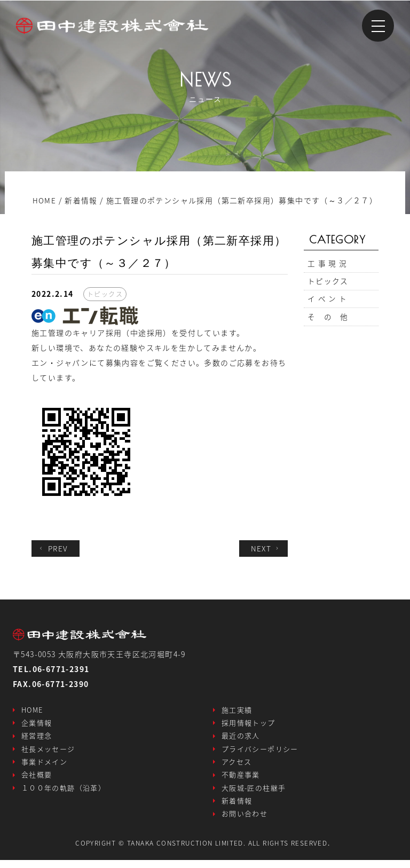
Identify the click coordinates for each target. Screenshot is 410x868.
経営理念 (37, 738)
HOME (32, 710)
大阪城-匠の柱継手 (254, 794)
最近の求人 (241, 738)
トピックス (328, 283)
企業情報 (37, 724)
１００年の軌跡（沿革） (64, 794)
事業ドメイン (44, 766)
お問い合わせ (245, 821)
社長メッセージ (48, 752)
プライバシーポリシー (260, 752)
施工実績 (237, 710)
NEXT (266, 548)
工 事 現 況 (328, 264)
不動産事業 (241, 780)
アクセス (237, 766)
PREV (54, 548)
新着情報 (237, 807)
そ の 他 (328, 322)
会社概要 (37, 780)
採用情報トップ (249, 724)
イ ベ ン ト (328, 303)
